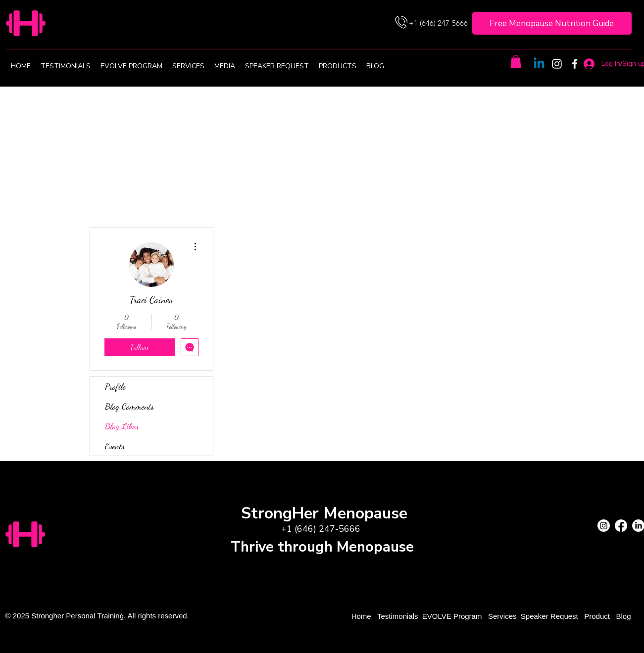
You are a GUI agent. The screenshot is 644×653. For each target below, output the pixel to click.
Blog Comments (129, 406)
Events (115, 446)
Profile (115, 386)
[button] (516, 61)
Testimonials (399, 616)
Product (598, 616)
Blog (623, 616)
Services (502, 616)
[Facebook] (575, 64)
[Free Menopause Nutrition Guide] (552, 23)
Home (362, 616)
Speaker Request (549, 616)
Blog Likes (122, 426)
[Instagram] (557, 64)
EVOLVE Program (452, 616)
